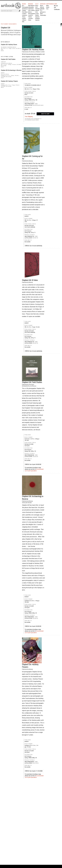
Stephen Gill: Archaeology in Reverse (11, 70)
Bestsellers (31, 7)
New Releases (31, 6)
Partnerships (43, 15)
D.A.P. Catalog (31, 10)
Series (30, 20)
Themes (30, 17)
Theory (24, 17)
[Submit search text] (19, 11)
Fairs (47, 9)
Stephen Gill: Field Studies (8, 59)
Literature (24, 15)
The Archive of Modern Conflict (33, 85)
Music (26, 12)
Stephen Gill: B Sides (30, 280)
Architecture (25, 9)
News (47, 6)
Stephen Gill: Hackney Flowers (9, 81)
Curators (30, 15)
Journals (30, 18)
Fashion (24, 14)
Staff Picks (31, 9)
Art (23, 6)
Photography (25, 7)
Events (48, 7)
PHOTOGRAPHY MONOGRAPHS (9, 24)
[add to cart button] (45, 114)
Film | (23, 12)
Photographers (32, 14)
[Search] (10, 11)
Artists (30, 12)
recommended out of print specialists (34, 470)
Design (24, 10)
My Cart (56, 6)
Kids (23, 22)
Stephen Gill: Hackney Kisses (9, 45)
